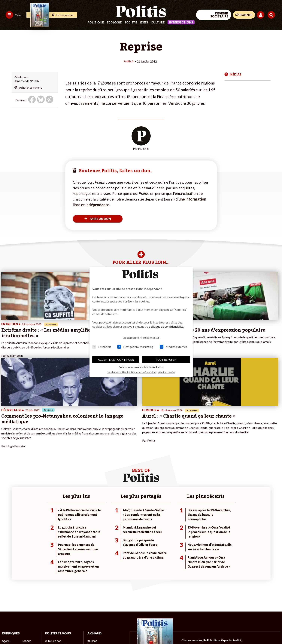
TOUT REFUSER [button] (166, 360)
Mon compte (52, 588)
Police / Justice (31, 588)
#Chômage (94, 584)
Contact (7, 631)
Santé (26, 584)
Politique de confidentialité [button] (142, 372)
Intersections (181, 22)
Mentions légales (27, 631)
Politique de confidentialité (111, 631)
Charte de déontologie (56, 631)
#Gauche (93, 576)
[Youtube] (250, 617)
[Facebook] (227, 617)
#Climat (92, 568)
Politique (96, 22)
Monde (26, 568)
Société (131, 22)
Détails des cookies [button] (117, 372)
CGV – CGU (82, 631)
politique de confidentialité (166, 326)
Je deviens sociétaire (57, 572)
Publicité (138, 631)
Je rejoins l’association (58, 580)
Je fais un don (53, 568)
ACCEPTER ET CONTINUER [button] (116, 360)
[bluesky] (238, 617)
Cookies (153, 631)
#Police (92, 572)
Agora (5, 568)
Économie (28, 576)
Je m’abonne (52, 576)
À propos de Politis (56, 584)
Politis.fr (129, 61)
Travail (26, 572)
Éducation (28, 580)
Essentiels (102, 347)
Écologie (114, 22)
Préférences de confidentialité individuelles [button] (141, 367)
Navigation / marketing (135, 347)
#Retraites (94, 580)
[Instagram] (262, 617)
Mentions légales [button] (166, 372)
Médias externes (173, 347)
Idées (144, 22)
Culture (158, 22)
